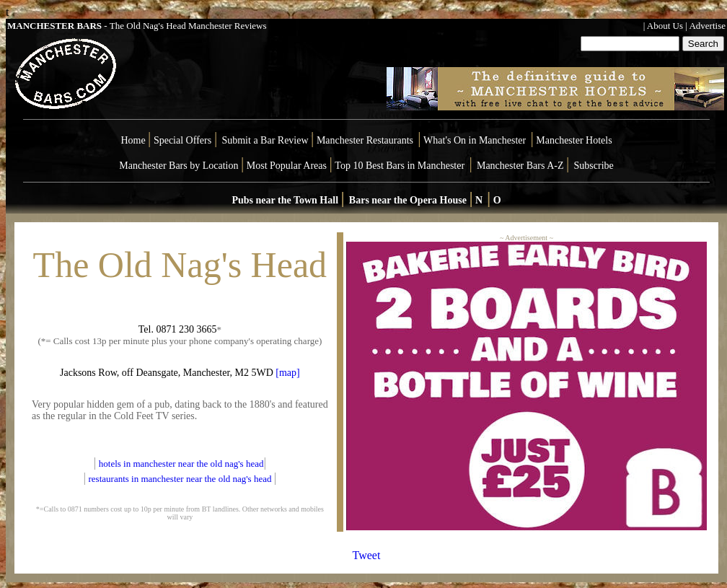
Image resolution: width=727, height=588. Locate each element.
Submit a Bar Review (265, 140)
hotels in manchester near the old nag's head (181, 464)
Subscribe (594, 166)
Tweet (367, 555)
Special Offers (184, 140)
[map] (287, 373)
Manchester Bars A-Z (520, 166)
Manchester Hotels (574, 140)
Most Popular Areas (287, 166)
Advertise (707, 26)
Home (133, 140)
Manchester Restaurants (365, 140)
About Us (665, 26)
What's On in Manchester (475, 140)
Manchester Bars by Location (179, 166)
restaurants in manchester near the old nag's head (180, 479)
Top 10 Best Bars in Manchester (400, 166)
